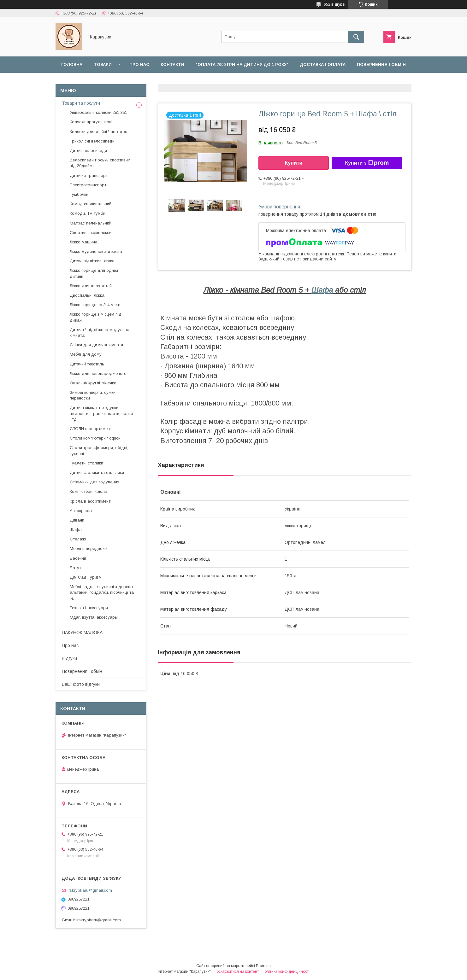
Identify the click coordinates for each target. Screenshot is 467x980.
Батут (75, 568)
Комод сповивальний (91, 204)
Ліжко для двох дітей (91, 286)
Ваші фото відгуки (81, 684)
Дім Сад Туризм (86, 577)
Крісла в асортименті (91, 501)
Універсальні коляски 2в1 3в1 (98, 112)
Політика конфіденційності (286, 971)
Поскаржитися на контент (236, 971)
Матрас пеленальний (91, 223)
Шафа (322, 290)
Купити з (367, 163)
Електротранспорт (88, 185)
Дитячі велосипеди (88, 151)
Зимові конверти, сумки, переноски (93, 395)
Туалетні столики (86, 463)
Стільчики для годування (95, 482)
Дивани (77, 520)
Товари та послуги (81, 103)
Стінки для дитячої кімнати (96, 345)
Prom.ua (263, 966)
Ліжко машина (84, 242)
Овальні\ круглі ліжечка (93, 383)
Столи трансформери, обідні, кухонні (99, 450)
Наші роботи (77, 81)
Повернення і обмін (381, 64)
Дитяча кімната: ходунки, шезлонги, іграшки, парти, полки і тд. (101, 413)
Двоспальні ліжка (87, 295)
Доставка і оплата (323, 64)
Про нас (139, 64)
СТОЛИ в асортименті (91, 429)
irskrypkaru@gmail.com (90, 890)
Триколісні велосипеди (92, 141)
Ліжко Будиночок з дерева (96, 251)
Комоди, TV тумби (88, 213)
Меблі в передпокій (89, 548)
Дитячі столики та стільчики (97, 472)
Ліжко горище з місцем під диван (96, 317)
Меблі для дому (86, 354)
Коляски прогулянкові (91, 122)
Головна (72, 64)
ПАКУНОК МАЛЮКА (82, 633)
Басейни (78, 558)
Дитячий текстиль (87, 364)
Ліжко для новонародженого (98, 373)
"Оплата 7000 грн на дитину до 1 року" (242, 64)
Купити (294, 163)
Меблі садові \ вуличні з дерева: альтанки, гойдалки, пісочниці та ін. (102, 592)
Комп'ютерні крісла (89, 491)
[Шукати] (356, 37)
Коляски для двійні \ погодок (98, 132)
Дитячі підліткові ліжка (92, 261)
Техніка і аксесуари (89, 608)
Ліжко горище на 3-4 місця (96, 305)
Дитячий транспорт (89, 175)
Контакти (172, 64)
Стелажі (78, 539)
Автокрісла (81, 511)
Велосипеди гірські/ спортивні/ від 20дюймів (100, 163)
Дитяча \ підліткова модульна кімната (100, 332)
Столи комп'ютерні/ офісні (96, 438)
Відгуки (114, 81)
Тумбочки (79, 194)
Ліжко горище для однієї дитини (94, 273)
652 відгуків (334, 4)
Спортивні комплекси (91, 233)
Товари (103, 64)
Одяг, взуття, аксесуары (94, 617)
